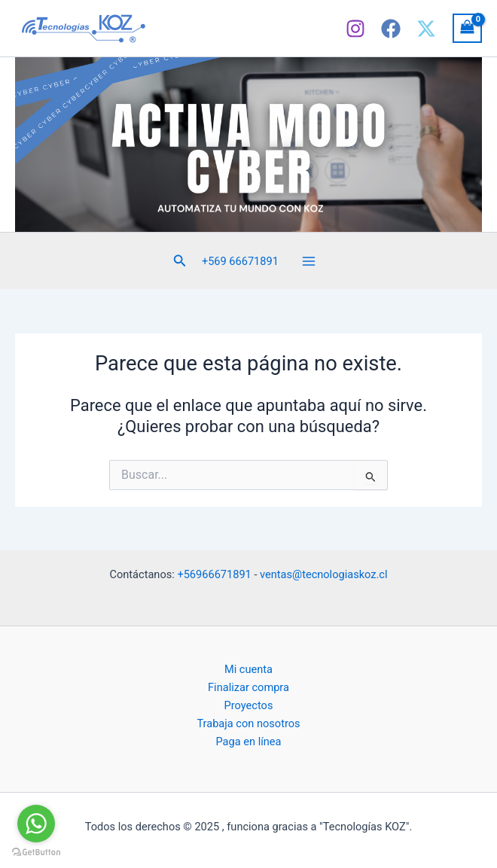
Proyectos (249, 705)
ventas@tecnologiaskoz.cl (323, 574)
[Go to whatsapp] (36, 824)
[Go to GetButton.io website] (36, 853)
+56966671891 (214, 574)
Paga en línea (248, 742)
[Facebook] (391, 29)
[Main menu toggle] (309, 260)
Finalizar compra (248, 687)
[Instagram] (355, 29)
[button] (180, 261)
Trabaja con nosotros (248, 723)
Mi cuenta (248, 669)
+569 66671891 (240, 261)
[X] (426, 29)
